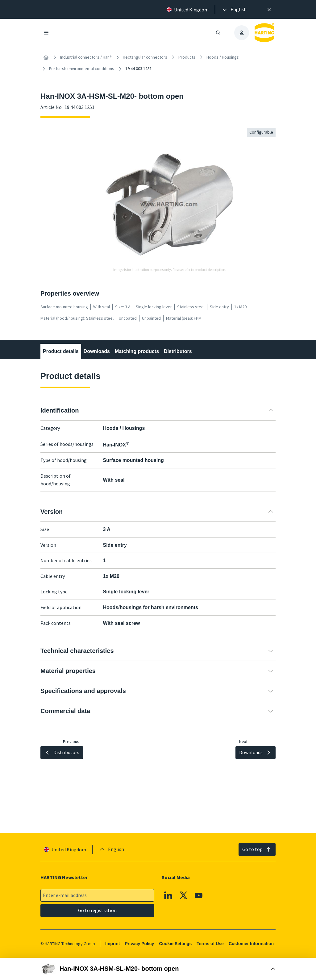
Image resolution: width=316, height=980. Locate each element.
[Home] (46, 57)
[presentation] (234, 10)
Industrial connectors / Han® (86, 57)
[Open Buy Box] (158, 969)
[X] (184, 895)
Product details (61, 351)
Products (187, 57)
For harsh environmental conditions (82, 69)
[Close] (269, 10)
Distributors (178, 351)
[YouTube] (199, 895)
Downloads (97, 351)
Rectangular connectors (145, 57)
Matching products (137, 351)
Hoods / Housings (223, 57)
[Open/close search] (218, 33)
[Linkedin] (168, 895)
